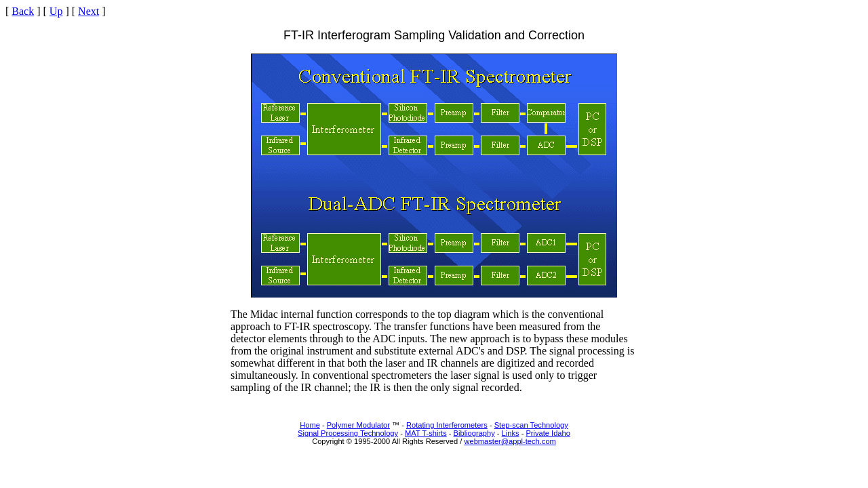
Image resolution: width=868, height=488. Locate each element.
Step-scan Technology (531, 425)
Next (88, 11)
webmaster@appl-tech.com (510, 441)
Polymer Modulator (358, 425)
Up (56, 11)
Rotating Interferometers (447, 425)
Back (23, 11)
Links (511, 433)
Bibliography (474, 433)
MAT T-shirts (426, 433)
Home (310, 425)
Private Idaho (548, 433)
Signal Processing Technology (348, 433)
